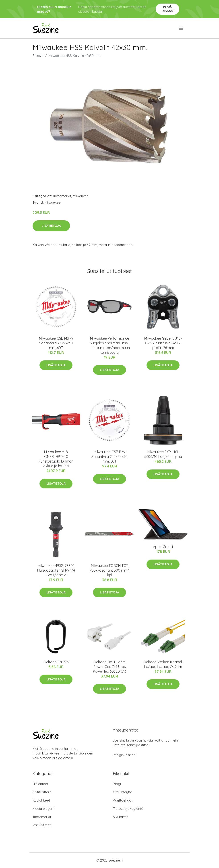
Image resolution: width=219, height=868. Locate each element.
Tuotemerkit (62, 196)
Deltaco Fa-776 (56, 662)
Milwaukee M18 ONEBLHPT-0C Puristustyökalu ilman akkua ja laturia (56, 459)
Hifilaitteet (40, 784)
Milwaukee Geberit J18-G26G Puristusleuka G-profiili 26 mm (163, 343)
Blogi (117, 784)
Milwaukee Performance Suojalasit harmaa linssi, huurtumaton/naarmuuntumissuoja (110, 345)
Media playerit (43, 809)
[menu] (181, 28)
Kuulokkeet (41, 800)
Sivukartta (121, 817)
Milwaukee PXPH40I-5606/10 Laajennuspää (163, 454)
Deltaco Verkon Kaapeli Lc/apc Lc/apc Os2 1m (163, 664)
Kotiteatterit (42, 792)
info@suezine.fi (125, 755)
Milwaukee (81, 196)
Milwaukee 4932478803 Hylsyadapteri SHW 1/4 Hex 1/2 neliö (56, 570)
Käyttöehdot (123, 800)
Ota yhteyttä (123, 792)
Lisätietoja (51, 226)
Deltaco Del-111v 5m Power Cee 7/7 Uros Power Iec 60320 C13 (110, 667)
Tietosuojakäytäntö (128, 809)
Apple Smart (163, 547)
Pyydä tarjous (167, 9)
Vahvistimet (42, 825)
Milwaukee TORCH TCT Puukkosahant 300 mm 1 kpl (110, 570)
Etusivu (38, 56)
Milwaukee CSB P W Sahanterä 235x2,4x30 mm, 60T (109, 457)
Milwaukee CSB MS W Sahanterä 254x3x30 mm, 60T (56, 343)
